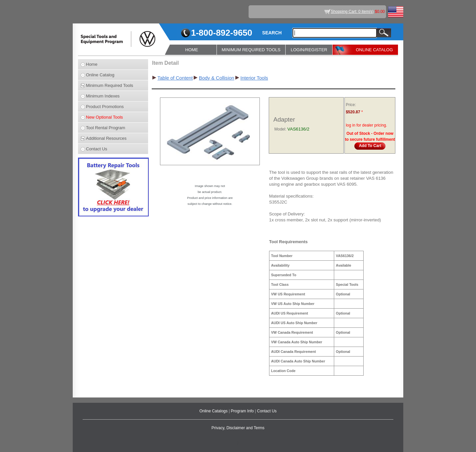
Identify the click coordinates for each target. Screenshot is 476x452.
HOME (192, 50)
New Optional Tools (104, 117)
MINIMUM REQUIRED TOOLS (251, 50)
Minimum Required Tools (110, 85)
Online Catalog (100, 75)
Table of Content (175, 78)
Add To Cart (370, 146)
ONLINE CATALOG (374, 50)
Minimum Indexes (103, 96)
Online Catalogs (214, 411)
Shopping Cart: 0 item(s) (352, 12)
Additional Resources (106, 138)
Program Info (243, 411)
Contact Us (97, 149)
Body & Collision (217, 78)
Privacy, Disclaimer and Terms (238, 428)
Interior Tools (254, 78)
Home (92, 64)
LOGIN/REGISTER (309, 50)
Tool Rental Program (106, 128)
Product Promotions (105, 107)
